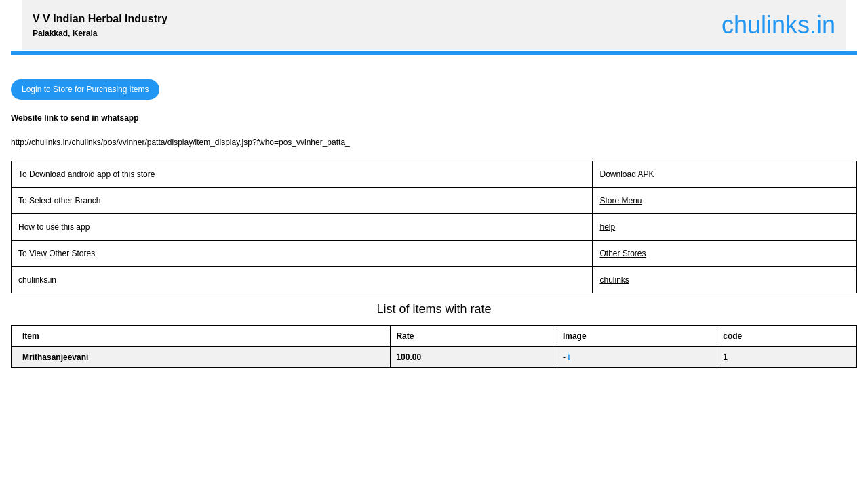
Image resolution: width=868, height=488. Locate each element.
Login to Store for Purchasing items (85, 89)
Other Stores (623, 253)
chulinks (614, 280)
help (607, 227)
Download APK (627, 174)
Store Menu (620, 201)
